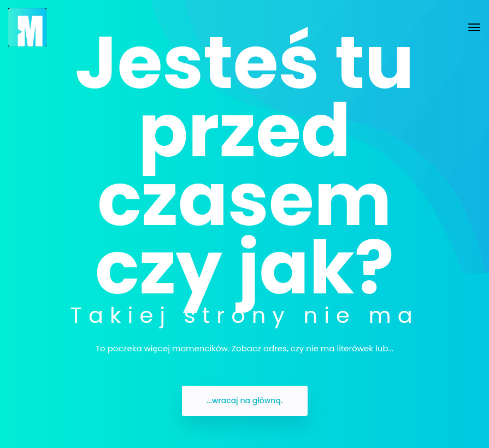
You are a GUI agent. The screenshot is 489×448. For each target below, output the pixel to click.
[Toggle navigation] (474, 27)
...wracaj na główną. (245, 400)
